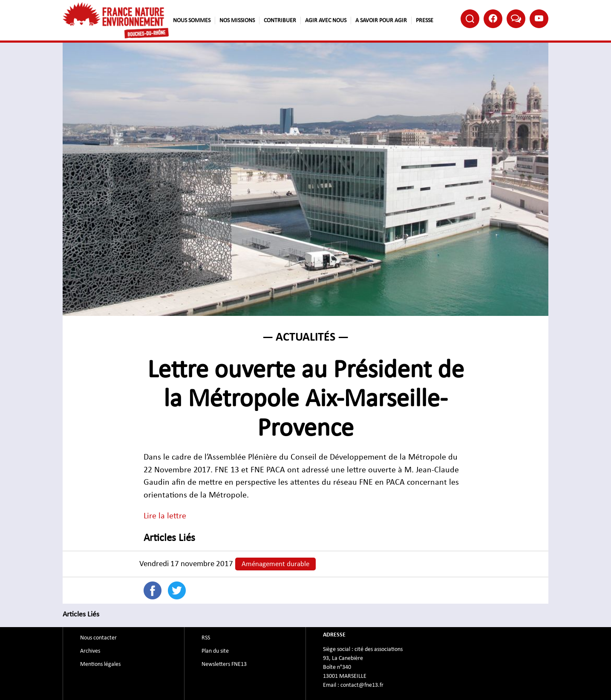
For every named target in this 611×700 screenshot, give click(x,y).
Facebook (493, 18)
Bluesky (516, 18)
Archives (90, 651)
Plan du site (215, 651)
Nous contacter (98, 638)
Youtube (539, 18)
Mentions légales (100, 664)
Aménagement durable (275, 564)
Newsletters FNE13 (224, 664)
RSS (206, 638)
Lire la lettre (165, 516)
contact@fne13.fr (362, 685)
